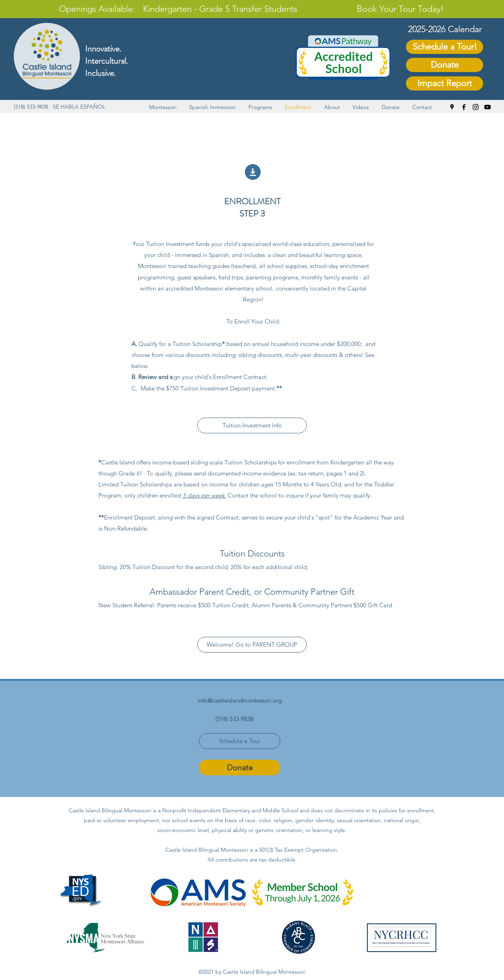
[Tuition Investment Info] (252, 425)
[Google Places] (452, 107)
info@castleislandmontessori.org (240, 700)
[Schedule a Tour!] (445, 47)
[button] (163, 107)
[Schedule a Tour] (240, 741)
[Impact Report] (445, 83)
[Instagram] (476, 107)
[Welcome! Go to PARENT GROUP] (252, 645)
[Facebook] (464, 107)
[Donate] (445, 65)
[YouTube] (487, 107)
